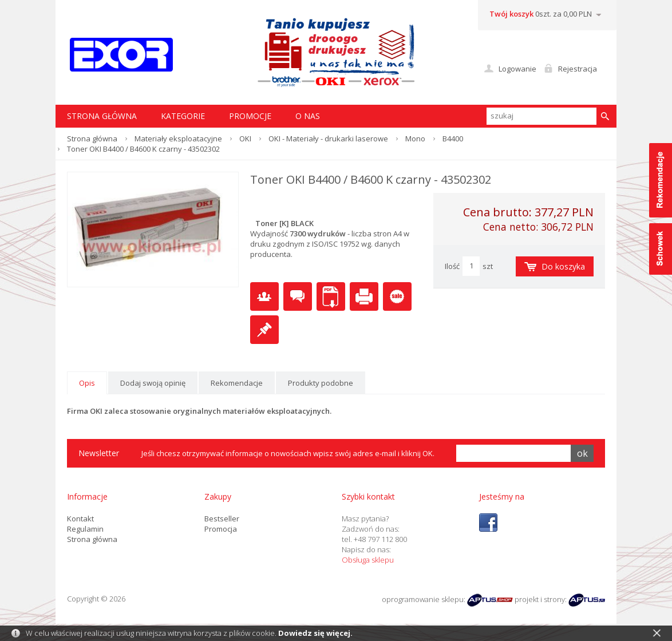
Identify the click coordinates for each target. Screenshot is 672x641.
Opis (87, 383)
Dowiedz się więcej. (315, 633)
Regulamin (85, 529)
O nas (308, 116)
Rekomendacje (237, 383)
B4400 (453, 139)
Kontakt (80, 519)
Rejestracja (578, 69)
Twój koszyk (511, 14)
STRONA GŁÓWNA (102, 116)
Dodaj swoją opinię (153, 383)
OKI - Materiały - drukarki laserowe (328, 139)
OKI (245, 139)
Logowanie (517, 69)
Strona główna (92, 139)
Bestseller (222, 519)
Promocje (250, 116)
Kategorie (183, 116)
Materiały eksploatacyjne (178, 139)
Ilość (452, 266)
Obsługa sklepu (368, 560)
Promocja (221, 529)
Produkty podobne (321, 383)
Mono (415, 139)
